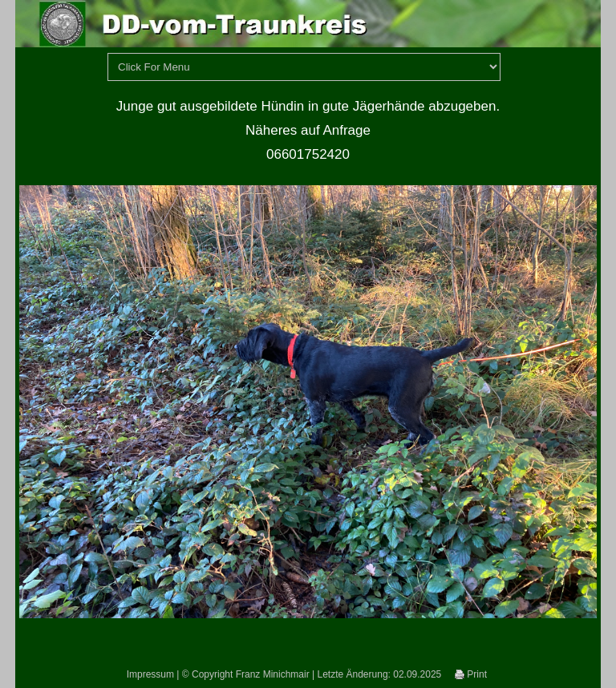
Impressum (150, 674)
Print (471, 674)
